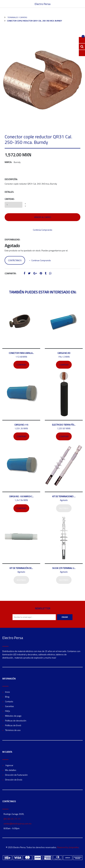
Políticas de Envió (13, 725)
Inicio (7, 692)
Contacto (9, 701)
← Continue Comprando (40, 260)
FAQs (8, 711)
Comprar (21, 365)
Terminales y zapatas (17, 17)
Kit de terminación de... (21, 568)
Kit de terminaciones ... (64, 496)
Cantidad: (10, 199)
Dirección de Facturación (16, 775)
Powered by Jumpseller (68, 847)
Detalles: (9, 192)
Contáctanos (15, 260)
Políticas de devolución (16, 721)
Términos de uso (13, 730)
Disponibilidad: (12, 240)
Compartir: (10, 273)
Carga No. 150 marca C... (21, 496)
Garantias (10, 706)
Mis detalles (11, 770)
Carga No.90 (64, 353)
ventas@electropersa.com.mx (17, 824)
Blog (7, 697)
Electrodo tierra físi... (64, 425)
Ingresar (9, 765)
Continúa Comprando (43, 230)
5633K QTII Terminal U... (64, 568)
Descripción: (11, 179)
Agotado (64, 508)
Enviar (65, 617)
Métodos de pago (13, 716)
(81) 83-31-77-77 (12, 819)
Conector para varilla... (21, 353)
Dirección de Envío (14, 780)
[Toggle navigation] (81, 4)
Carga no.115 (21, 425)
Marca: (8, 162)
